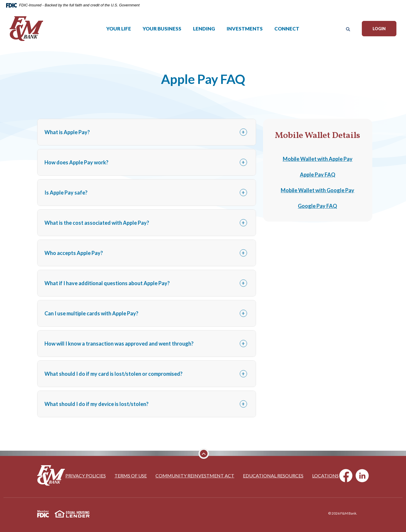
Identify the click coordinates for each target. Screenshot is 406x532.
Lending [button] (204, 31)
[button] (146, 132)
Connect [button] (287, 31)
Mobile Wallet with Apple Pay (318, 159)
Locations (325, 476)
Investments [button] (245, 31)
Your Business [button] (162, 31)
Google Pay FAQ (318, 206)
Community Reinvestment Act (195, 476)
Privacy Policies (86, 476)
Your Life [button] (119, 31)
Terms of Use (131, 476)
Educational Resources (273, 476)
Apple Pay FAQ (318, 175)
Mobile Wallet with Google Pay (318, 190)
